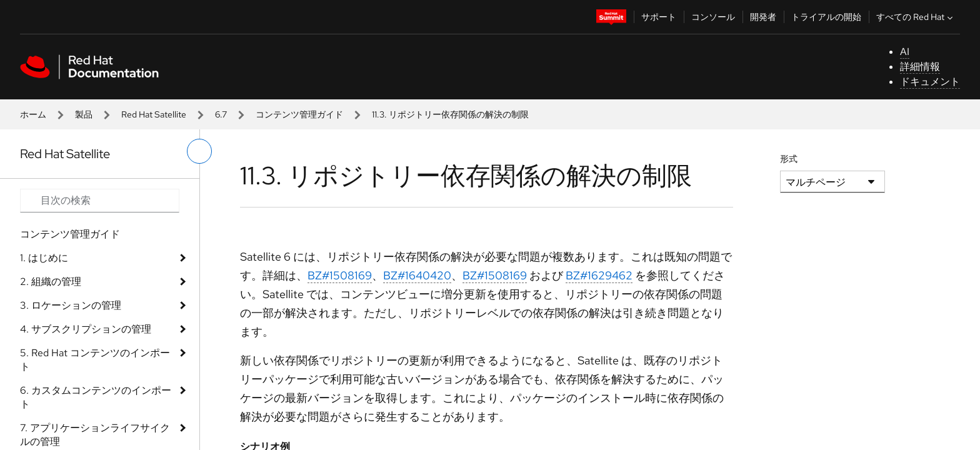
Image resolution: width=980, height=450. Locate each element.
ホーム (33, 114)
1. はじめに (44, 258)
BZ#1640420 (417, 275)
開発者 (763, 17)
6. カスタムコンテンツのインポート (96, 397)
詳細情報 (920, 67)
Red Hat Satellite (154, 114)
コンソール (713, 17)
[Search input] (100, 201)
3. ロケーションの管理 (71, 305)
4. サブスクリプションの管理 (86, 329)
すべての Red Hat (916, 17)
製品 (84, 114)
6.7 (221, 114)
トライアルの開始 (826, 17)
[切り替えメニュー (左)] (199, 151)
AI (905, 52)
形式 (789, 159)
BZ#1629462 (599, 275)
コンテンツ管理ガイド (299, 114)
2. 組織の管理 (51, 282)
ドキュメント (930, 82)
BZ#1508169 (340, 275)
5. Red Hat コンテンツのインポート (95, 360)
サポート (659, 17)
